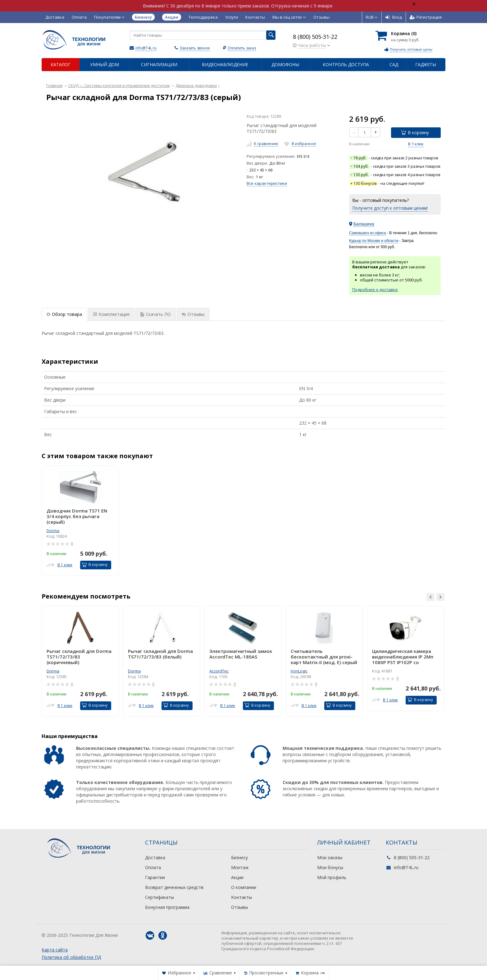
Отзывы (321, 17)
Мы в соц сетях (289, 17)
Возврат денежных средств (174, 887)
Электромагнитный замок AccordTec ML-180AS (241, 654)
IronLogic (299, 671)
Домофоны (285, 64)
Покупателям (109, 17)
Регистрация (426, 17)
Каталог (61, 64)
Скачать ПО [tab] (156, 314)
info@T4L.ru (146, 48)
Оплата (79, 17)
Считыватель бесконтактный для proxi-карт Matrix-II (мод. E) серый (324, 657)
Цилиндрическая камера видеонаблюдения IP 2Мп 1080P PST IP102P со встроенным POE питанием (405, 657)
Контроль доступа (346, 64)
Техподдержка (203, 17)
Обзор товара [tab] (64, 314)
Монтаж (240, 867)
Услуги (232, 17)
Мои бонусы (330, 867)
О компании (244, 887)
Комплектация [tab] (111, 314)
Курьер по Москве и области (374, 241)
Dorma (53, 531)
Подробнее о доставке (375, 289)
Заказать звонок (195, 48)
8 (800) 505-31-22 (315, 37)
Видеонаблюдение (225, 64)
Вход (394, 17)
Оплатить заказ (242, 48)
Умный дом (105, 64)
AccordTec (219, 671)
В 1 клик (416, 144)
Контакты (255, 17)
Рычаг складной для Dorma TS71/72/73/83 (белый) (160, 654)
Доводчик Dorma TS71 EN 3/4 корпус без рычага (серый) (77, 516)
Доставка (55, 17)
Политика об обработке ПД (71, 957)
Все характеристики (267, 183)
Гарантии (155, 877)
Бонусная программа (167, 907)
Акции (237, 877)
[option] (80, 521)
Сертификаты (159, 897)
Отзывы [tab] (193, 314)
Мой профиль (332, 877)
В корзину (415, 132)
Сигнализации (159, 64)
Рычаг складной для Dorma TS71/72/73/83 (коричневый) (79, 657)
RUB (372, 17)
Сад (394, 64)
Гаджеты (426, 64)
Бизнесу (239, 857)
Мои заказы (330, 857)
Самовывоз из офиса (367, 233)
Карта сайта (55, 950)
